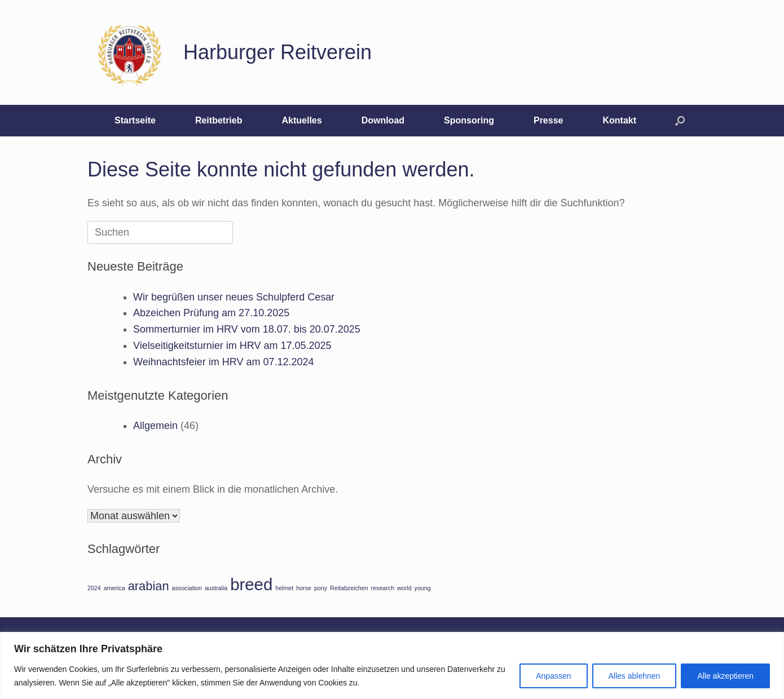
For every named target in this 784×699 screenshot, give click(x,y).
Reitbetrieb (219, 120)
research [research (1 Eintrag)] (383, 588)
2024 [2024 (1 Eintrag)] (94, 588)
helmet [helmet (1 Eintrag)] (284, 588)
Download (383, 120)
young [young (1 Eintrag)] (423, 588)
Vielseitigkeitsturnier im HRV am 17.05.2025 (232, 346)
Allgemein (155, 426)
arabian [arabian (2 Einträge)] (149, 586)
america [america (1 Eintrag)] (114, 588)
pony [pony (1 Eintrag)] (321, 588)
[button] (680, 121)
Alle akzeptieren (725, 676)
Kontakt (619, 120)
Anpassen (553, 676)
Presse (549, 120)
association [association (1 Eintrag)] (187, 588)
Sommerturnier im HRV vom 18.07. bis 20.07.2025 (247, 329)
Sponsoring (469, 120)
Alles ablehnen (635, 676)
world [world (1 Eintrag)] (404, 588)
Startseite (135, 120)
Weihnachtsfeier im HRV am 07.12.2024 (224, 362)
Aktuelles (301, 120)
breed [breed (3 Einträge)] (251, 584)
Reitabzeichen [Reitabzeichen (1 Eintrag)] (349, 588)
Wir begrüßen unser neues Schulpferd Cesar (234, 297)
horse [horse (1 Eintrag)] (304, 588)
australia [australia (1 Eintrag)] (216, 588)
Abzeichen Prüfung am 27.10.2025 (211, 313)
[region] (392, 665)
